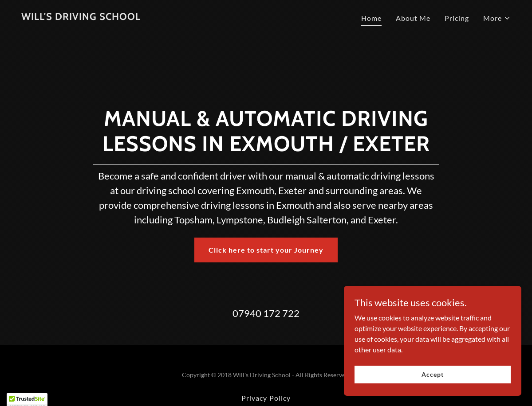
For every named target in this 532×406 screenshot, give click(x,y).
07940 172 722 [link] (266, 313)
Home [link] (371, 18)
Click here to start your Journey (266, 250)
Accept (432, 374)
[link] (81, 17)
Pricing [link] (457, 18)
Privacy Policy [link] (266, 398)
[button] (497, 18)
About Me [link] (413, 18)
